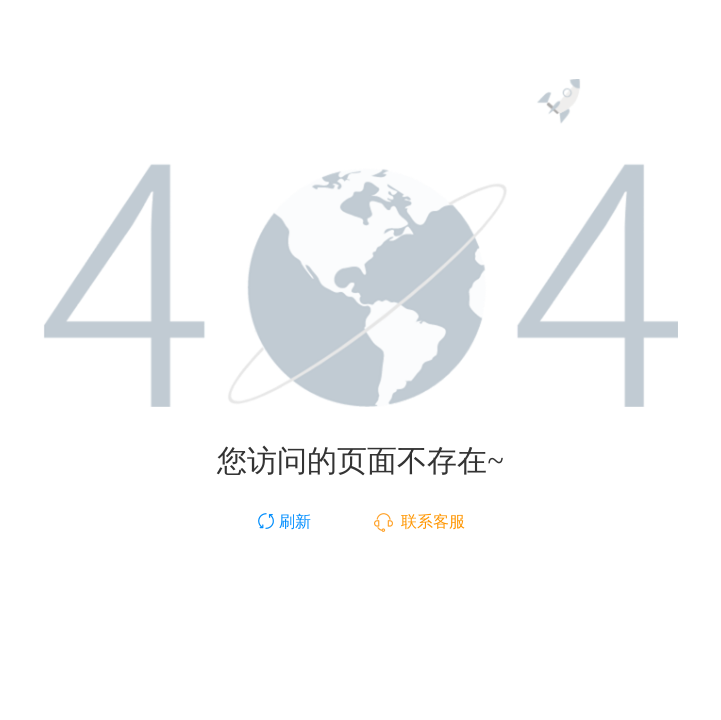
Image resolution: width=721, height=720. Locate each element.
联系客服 (419, 521)
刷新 (283, 521)
